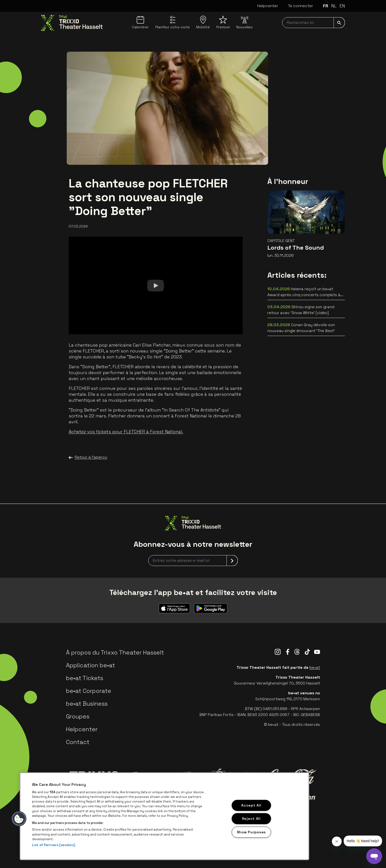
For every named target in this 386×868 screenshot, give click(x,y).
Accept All (251, 805)
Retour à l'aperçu (88, 457)
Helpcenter (268, 6)
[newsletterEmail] (193, 561)
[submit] (339, 23)
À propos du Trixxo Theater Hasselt (115, 652)
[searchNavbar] (314, 23)
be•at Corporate (89, 691)
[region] (164, 816)
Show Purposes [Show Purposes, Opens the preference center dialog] (251, 832)
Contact (78, 742)
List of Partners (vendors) (54, 845)
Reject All (251, 819)
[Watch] (156, 285)
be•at (315, 667)
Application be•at (90, 665)
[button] (19, 819)
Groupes (78, 716)
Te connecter (301, 6)
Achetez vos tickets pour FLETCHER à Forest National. (126, 432)
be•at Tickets (85, 678)
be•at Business (87, 704)
